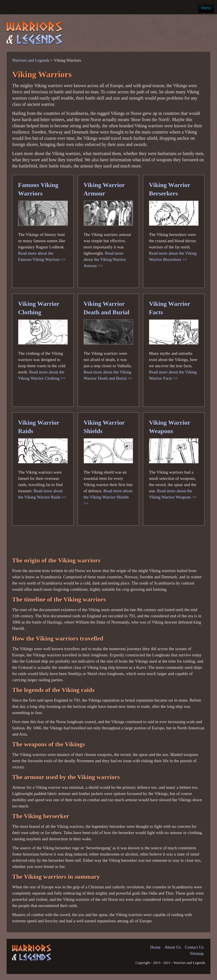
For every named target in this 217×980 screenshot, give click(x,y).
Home (156, 947)
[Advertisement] (135, 29)
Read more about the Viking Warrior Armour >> (105, 259)
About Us (173, 947)
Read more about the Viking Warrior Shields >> (108, 497)
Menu (206, 8)
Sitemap (197, 953)
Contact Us (194, 947)
